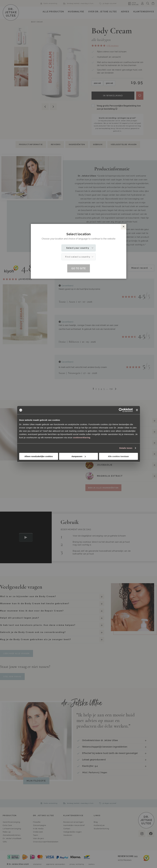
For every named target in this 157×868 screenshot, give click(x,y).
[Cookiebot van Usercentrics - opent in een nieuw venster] (121, 410)
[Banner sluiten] (137, 410)
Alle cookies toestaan (118, 456)
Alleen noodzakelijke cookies (39, 456)
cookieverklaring (82, 437)
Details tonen (126, 448)
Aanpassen (79, 456)
